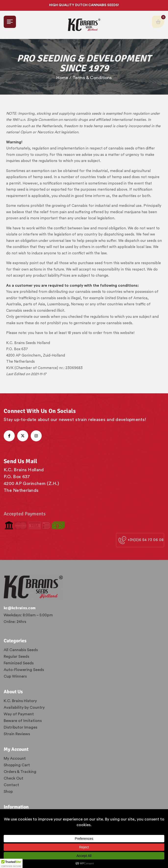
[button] (11, 863)
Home (62, 78)
